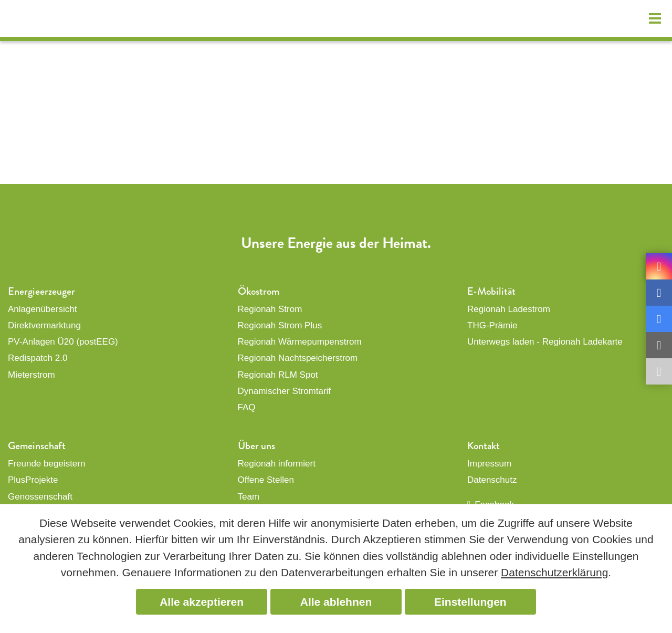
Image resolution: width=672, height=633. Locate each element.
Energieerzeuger (41, 291)
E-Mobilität (491, 291)
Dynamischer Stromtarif (285, 391)
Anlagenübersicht (42, 309)
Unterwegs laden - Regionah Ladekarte (545, 342)
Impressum (489, 464)
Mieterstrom (31, 375)
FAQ (247, 407)
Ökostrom (259, 291)
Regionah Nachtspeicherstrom (298, 358)
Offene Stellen (266, 480)
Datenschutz (492, 480)
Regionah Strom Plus (280, 325)
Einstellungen (470, 602)
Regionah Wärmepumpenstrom (300, 342)
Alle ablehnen (336, 602)
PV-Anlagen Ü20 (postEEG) (63, 342)
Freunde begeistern (46, 464)
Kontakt (484, 446)
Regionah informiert (277, 464)
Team (249, 497)
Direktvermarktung (44, 325)
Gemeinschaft (37, 446)
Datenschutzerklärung (554, 572)
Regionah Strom (270, 309)
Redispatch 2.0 (38, 358)
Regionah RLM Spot (278, 375)
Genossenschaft (40, 497)
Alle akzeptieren (202, 602)
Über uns (256, 446)
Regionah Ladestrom (509, 309)
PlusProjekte (33, 480)
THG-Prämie (492, 325)
